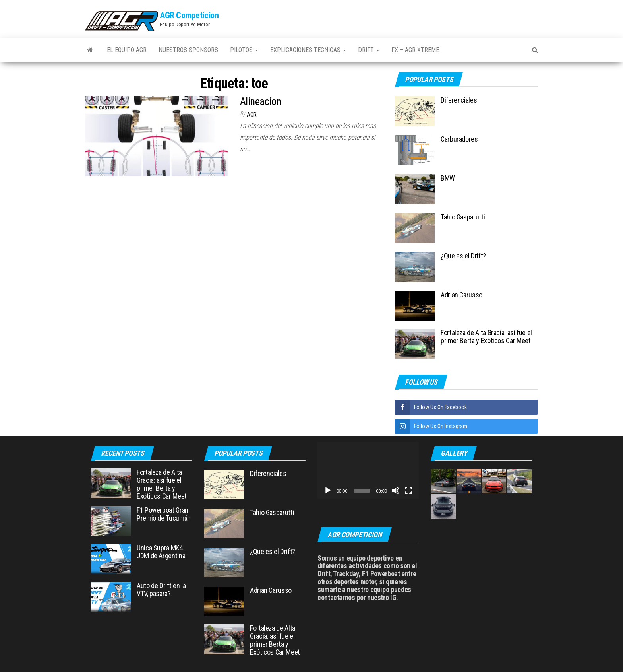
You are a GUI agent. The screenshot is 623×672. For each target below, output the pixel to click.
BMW (448, 178)
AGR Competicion (189, 15)
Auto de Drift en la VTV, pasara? (161, 589)
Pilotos (244, 50)
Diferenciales (459, 100)
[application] (368, 470)
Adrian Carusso (461, 295)
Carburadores (459, 139)
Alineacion (261, 101)
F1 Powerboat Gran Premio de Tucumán (164, 514)
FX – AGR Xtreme (415, 50)
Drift (369, 50)
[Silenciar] (396, 491)
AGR (252, 115)
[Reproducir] (328, 491)
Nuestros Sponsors (188, 50)
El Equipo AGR (127, 50)
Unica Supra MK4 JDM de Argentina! (162, 552)
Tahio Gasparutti (463, 217)
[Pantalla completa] (408, 491)
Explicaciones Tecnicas (308, 50)
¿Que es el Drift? (463, 256)
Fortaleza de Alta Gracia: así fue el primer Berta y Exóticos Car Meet (486, 337)
